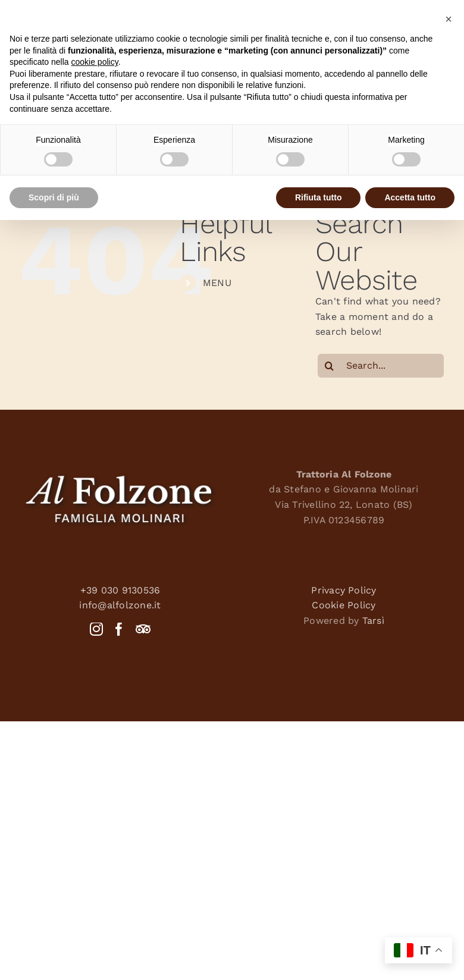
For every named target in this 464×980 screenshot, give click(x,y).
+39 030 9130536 (120, 590)
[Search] (330, 366)
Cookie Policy (344, 605)
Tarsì (373, 621)
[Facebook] (119, 629)
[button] (449, 19)
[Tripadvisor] (143, 629)
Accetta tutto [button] (410, 197)
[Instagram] (96, 629)
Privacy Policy (344, 590)
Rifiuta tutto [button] (319, 197)
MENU (217, 283)
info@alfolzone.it (120, 605)
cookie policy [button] (95, 62)
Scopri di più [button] (54, 197)
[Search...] (381, 366)
